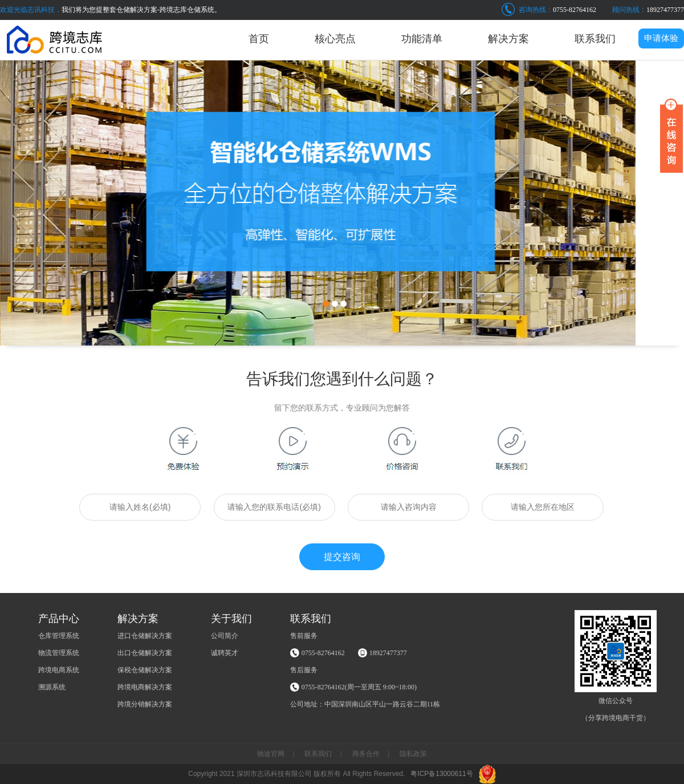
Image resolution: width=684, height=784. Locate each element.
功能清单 (422, 39)
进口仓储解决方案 (145, 636)
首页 (259, 39)
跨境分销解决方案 (145, 704)
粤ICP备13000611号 (441, 774)
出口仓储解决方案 (145, 653)
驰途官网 (271, 754)
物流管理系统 (59, 653)
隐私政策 (413, 754)
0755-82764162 (575, 10)
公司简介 (225, 636)
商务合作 (366, 754)
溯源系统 (52, 687)
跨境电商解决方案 (145, 687)
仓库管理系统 (59, 636)
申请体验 (661, 38)
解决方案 (508, 39)
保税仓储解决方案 (145, 670)
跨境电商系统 (59, 670)
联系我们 (595, 39)
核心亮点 (335, 39)
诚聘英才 (225, 653)
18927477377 (665, 10)
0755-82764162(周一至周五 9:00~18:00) (359, 687)
